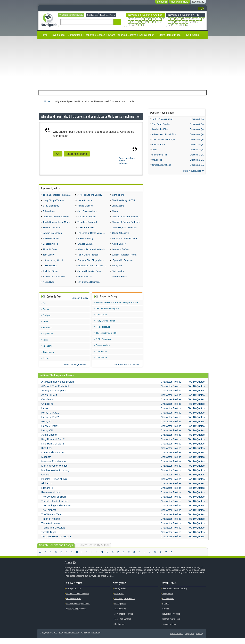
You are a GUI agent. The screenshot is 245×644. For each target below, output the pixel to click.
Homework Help (74, 604)
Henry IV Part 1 (50, 418)
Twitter (122, 161)
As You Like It (49, 401)
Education (48, 333)
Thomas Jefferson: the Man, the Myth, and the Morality (58, 195)
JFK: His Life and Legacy (90, 195)
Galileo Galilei (50, 270)
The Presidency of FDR (123, 201)
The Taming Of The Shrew (56, 511)
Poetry (46, 315)
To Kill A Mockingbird (162, 119)
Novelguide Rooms (108, 15)
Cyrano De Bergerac (122, 265)
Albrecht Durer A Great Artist (91, 253)
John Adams (118, 207)
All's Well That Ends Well (55, 392)
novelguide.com (73, 594)
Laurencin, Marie (77, 154)
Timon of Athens (51, 525)
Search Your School (171, 625)
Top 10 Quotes (196, 387)
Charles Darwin (85, 247)
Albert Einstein (119, 247)
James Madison (85, 207)
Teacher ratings (169, 630)
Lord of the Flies (160, 129)
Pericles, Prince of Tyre (54, 485)
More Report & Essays (126, 370)
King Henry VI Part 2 (53, 445)
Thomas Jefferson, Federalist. (127, 224)
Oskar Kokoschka (121, 236)
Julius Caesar (49, 440)
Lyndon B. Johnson (52, 236)
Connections (75, 35)
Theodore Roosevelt (87, 224)
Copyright (190, 639)
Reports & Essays (95, 35)
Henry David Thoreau (88, 259)
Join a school (120, 615)
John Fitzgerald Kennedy (124, 230)
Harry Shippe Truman (53, 201)
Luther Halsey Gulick (53, 265)
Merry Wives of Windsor (55, 471)
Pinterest (58, 588)
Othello (45, 480)
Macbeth (46, 463)
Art (58, 154)
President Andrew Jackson (56, 218)
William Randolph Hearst (124, 259)
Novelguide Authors (171, 620)
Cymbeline (47, 410)
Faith (45, 346)
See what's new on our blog (175, 594)
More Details (107, 582)
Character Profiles (171, 387)
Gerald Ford (118, 195)
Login (201, 8)
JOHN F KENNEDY (87, 230)
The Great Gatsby (161, 124)
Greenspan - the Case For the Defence (93, 270)
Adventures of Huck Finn (164, 134)
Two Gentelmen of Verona (56, 542)
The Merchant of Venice (55, 507)
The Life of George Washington (127, 218)
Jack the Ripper (51, 276)
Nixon (115, 213)
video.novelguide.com (76, 615)
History (46, 364)
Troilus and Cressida (53, 533)
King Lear (47, 454)
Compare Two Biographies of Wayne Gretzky (93, 265)
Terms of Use (177, 639)
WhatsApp (124, 163)
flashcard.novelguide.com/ (78, 609)
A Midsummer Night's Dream (58, 387)
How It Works (191, 35)
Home (44, 35)
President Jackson (86, 218)
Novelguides (58, 35)
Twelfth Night (49, 538)
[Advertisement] (122, 64)
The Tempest (49, 516)
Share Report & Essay (124, 604)
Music (46, 327)
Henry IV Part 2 (50, 423)
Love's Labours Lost (53, 458)
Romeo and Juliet (51, 498)
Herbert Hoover (85, 201)
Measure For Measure (54, 467)
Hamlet (45, 414)
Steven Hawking (85, 241)
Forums (166, 615)
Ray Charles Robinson (88, 288)
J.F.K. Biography (51, 207)
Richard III (47, 494)
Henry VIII (117, 270)
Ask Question (92, 15)
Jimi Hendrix (118, 276)
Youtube (42, 588)
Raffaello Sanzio (51, 241)
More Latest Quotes (74, 370)
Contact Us (119, 630)
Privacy (200, 639)
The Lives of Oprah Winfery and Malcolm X (93, 236)
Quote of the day (80, 304)
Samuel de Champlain (54, 282)
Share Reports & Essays (122, 35)
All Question (168, 599)
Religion (47, 321)
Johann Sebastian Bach (89, 276)
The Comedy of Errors (54, 502)
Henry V (46, 427)
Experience (48, 340)
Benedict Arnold (51, 247)
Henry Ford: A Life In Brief (125, 241)
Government (49, 358)
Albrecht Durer (50, 253)
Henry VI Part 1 (50, 432)
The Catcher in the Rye (164, 139)
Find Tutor (119, 599)
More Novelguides (192, 171)
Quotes (166, 609)
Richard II (47, 489)
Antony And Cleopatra (54, 396)
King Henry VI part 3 (53, 449)
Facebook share (127, 158)
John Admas (49, 213)
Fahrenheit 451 (160, 155)
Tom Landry (49, 259)
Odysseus (157, 160)
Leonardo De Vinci (121, 253)
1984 (155, 150)
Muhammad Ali (85, 282)
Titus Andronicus (51, 529)
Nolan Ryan (49, 288)
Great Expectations (162, 165)
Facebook (53, 588)
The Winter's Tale (51, 520)
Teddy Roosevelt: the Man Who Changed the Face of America (58, 224)
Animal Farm (158, 145)
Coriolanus (47, 405)
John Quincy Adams (87, 213)
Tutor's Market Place (169, 35)
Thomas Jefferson (52, 230)
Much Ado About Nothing (55, 476)
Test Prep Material (123, 625)
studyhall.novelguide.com (78, 599)
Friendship (48, 352)
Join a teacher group (124, 620)
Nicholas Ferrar (120, 282)
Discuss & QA (197, 119)
